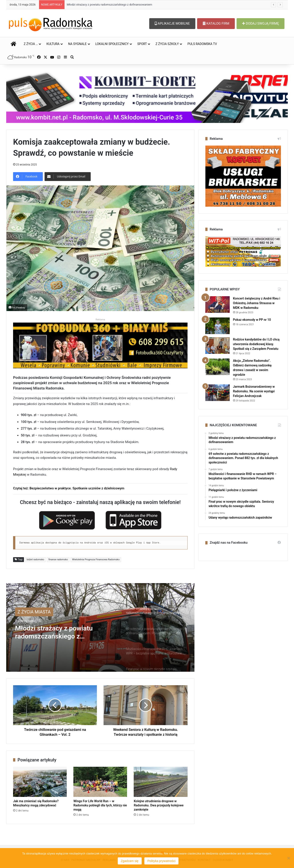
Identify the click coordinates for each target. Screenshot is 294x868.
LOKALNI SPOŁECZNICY (112, 44)
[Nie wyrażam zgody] (288, 858)
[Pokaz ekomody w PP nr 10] (218, 326)
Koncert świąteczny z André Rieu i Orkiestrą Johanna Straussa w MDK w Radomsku (257, 303)
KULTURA (53, 44)
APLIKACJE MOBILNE (172, 23)
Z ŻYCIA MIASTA (34, 612)
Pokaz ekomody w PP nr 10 (252, 320)
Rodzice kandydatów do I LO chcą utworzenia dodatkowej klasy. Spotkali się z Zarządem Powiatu (256, 344)
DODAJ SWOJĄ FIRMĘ (261, 23)
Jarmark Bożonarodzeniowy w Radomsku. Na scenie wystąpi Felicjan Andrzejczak (254, 391)
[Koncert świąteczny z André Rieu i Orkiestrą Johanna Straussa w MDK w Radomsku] (218, 305)
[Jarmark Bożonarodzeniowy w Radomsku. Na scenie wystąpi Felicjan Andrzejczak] (218, 393)
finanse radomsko (58, 560)
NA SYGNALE (77, 44)
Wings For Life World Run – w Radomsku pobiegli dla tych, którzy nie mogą (100, 805)
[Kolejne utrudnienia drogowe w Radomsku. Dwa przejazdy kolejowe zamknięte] (161, 782)
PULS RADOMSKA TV (202, 44)
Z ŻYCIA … (31, 44)
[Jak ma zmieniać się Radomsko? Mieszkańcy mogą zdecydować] (40, 782)
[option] (100, 627)
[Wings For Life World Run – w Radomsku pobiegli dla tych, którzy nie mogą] (100, 782)
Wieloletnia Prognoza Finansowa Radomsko (96, 560)
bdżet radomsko (35, 560)
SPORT (142, 44)
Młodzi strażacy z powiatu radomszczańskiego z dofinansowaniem (109, 5)
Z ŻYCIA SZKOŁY (167, 44)
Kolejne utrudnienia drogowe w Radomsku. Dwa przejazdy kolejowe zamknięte (159, 805)
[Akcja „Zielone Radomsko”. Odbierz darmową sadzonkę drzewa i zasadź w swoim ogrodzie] (218, 367)
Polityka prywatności (162, 861)
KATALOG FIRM (216, 23)
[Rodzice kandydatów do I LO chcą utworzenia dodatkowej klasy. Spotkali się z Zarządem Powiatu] (218, 345)
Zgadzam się (130, 861)
